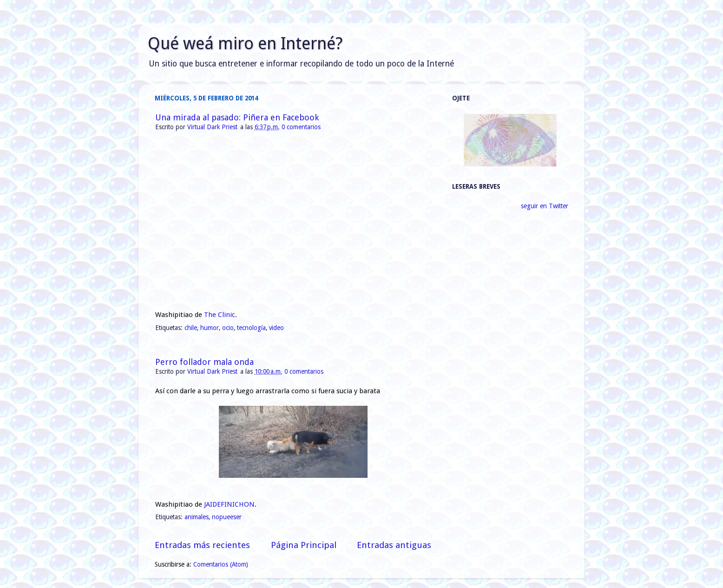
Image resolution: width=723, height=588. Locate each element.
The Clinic (220, 315)
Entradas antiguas (394, 545)
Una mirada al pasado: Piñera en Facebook (237, 117)
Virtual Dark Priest (213, 127)
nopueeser (227, 517)
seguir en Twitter (545, 206)
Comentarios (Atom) (221, 564)
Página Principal (304, 545)
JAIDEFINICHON (229, 504)
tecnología (251, 328)
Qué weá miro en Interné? (245, 43)
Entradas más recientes (202, 545)
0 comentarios (301, 127)
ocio (228, 328)
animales (197, 517)
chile (191, 328)
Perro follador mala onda (204, 362)
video (276, 328)
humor (210, 328)
